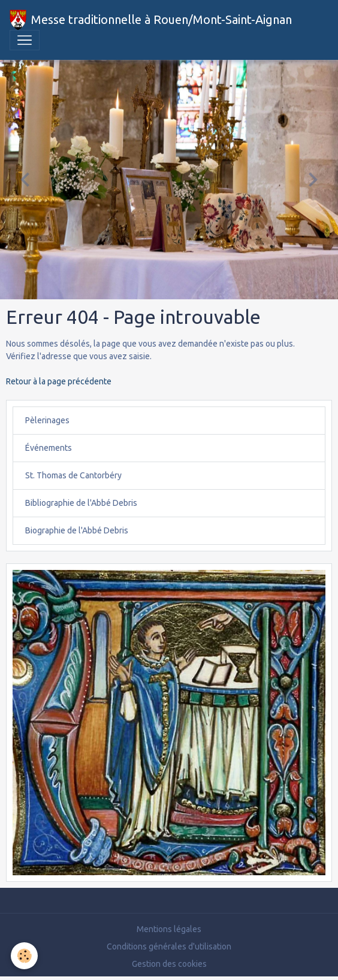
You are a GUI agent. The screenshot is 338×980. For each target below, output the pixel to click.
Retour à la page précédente (59, 381)
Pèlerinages (47, 420)
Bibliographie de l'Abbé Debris (81, 503)
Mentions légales (169, 929)
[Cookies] (24, 956)
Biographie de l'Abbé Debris (77, 530)
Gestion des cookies (169, 964)
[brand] (151, 20)
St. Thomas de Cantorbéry (73, 475)
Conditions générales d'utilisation (169, 946)
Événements (49, 448)
